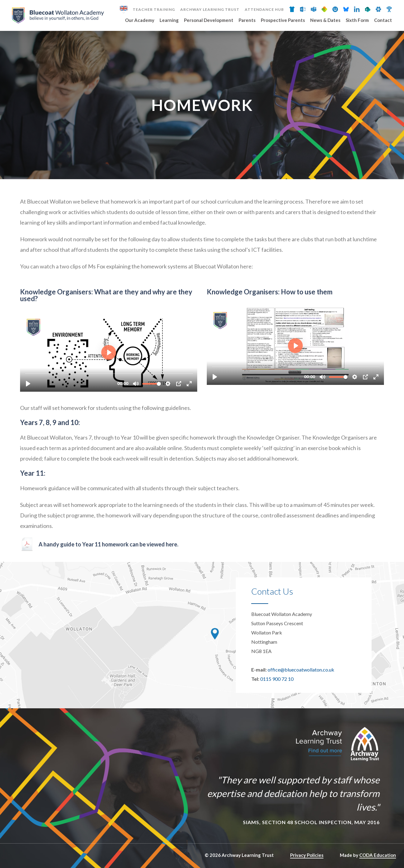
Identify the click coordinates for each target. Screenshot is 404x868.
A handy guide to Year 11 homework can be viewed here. (109, 544)
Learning (169, 20)
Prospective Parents (283, 20)
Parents (247, 20)
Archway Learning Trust (210, 10)
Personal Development (209, 20)
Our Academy (140, 20)
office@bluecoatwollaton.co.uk (301, 670)
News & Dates (325, 20)
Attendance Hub (264, 10)
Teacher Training (154, 10)
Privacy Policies (307, 855)
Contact (383, 20)
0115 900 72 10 (277, 679)
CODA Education (378, 855)
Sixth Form (357, 20)
